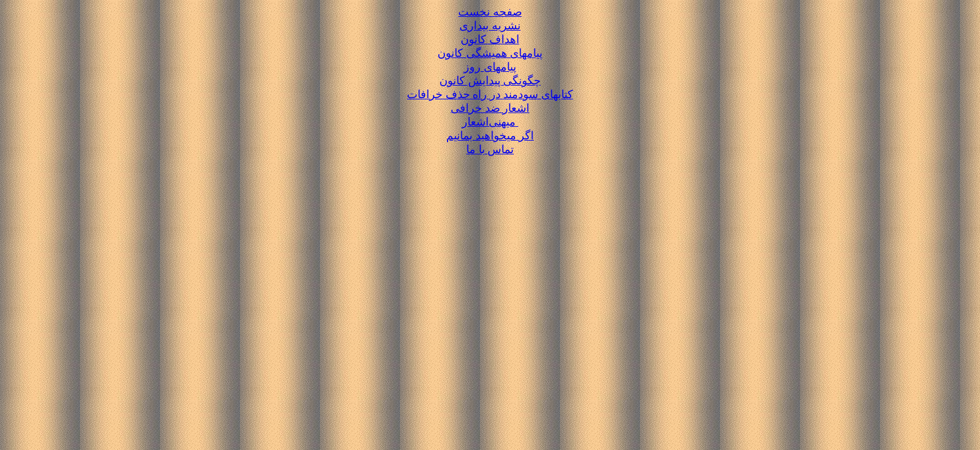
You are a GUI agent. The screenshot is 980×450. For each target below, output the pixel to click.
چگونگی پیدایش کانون (490, 81)
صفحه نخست (490, 12)
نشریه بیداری (490, 26)
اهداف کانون (490, 39)
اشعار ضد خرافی (490, 108)
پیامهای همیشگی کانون (490, 53)
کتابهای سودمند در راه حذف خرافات (490, 94)
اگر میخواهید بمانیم (490, 136)
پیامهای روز (490, 67)
